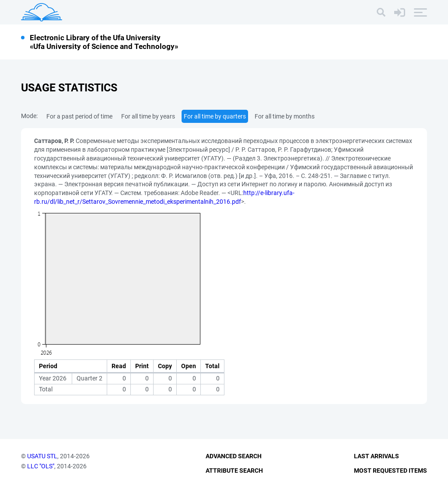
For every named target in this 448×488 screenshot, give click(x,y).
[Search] (381, 12)
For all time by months (285, 116)
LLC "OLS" (41, 466)
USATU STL (42, 456)
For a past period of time (79, 116)
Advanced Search (234, 456)
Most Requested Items (390, 471)
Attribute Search (234, 471)
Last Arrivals (376, 456)
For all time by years (148, 116)
